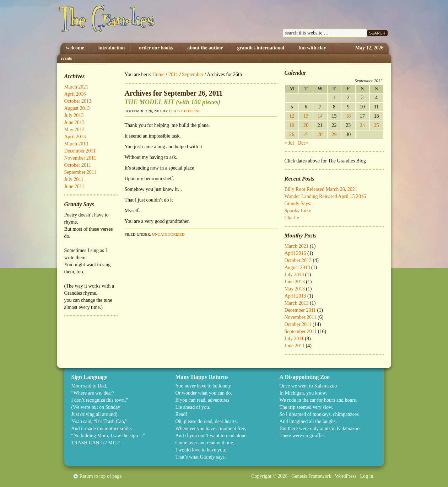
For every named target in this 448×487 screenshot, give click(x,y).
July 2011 (294, 339)
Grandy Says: (298, 204)
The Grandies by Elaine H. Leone (131, 21)
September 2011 (301, 331)
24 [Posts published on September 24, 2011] (362, 125)
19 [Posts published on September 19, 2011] (292, 125)
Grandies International (261, 48)
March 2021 (297, 246)
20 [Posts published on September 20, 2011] (306, 125)
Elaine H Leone (185, 111)
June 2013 (295, 282)
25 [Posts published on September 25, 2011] (377, 125)
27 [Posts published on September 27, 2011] (306, 135)
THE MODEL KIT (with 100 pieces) (173, 102)
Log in (367, 476)
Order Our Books (156, 48)
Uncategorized (168, 234)
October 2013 (298, 260)
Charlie (292, 218)
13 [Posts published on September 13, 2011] (306, 116)
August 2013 (297, 267)
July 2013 (294, 275)
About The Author (205, 48)
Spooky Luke (298, 211)
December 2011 (300, 310)
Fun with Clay (312, 48)
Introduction (112, 48)
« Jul (289, 143)
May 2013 (295, 289)
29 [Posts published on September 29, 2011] (334, 135)
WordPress (346, 476)
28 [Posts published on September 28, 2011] (320, 135)
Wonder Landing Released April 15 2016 (325, 196)
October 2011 (298, 324)
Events (66, 58)
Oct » (303, 143)
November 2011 (301, 317)
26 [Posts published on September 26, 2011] (292, 135)
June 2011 (295, 346)
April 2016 (295, 253)
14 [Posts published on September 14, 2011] (320, 116)
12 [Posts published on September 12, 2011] (292, 116)
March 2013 (297, 303)
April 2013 (295, 296)
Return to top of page (101, 476)
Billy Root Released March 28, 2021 (321, 189)
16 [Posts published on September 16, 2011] (348, 116)
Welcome (75, 48)
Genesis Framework (311, 476)
